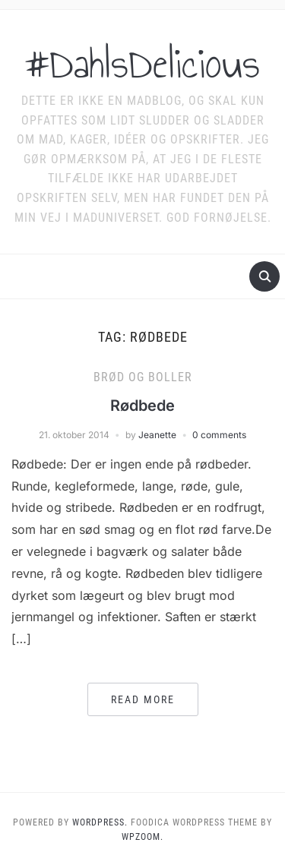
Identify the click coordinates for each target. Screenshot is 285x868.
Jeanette (157, 435)
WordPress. (100, 822)
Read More (143, 699)
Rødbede (142, 406)
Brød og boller (143, 377)
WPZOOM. (142, 837)
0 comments (219, 435)
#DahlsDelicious (142, 64)
